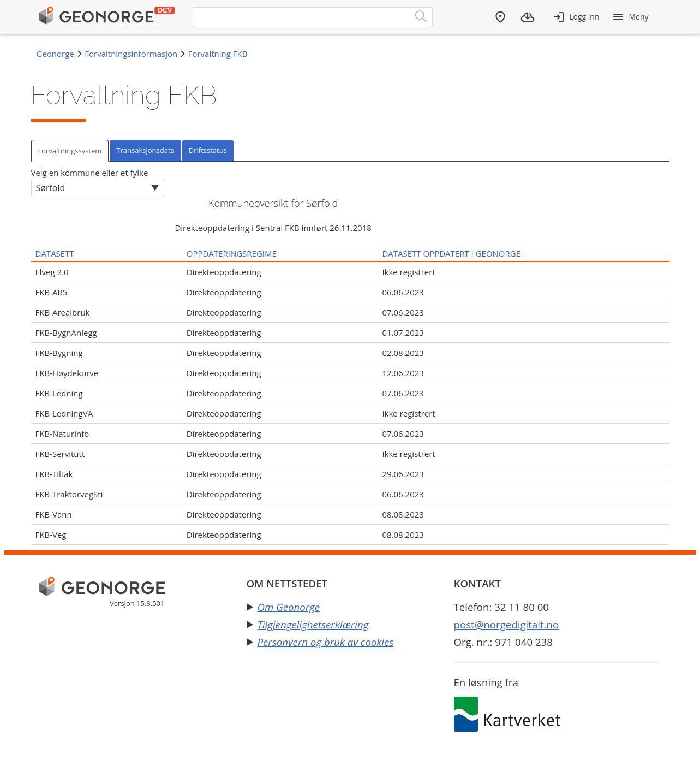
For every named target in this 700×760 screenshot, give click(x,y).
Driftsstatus (208, 150)
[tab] (71, 150)
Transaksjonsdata (145, 150)
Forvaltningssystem (70, 151)
